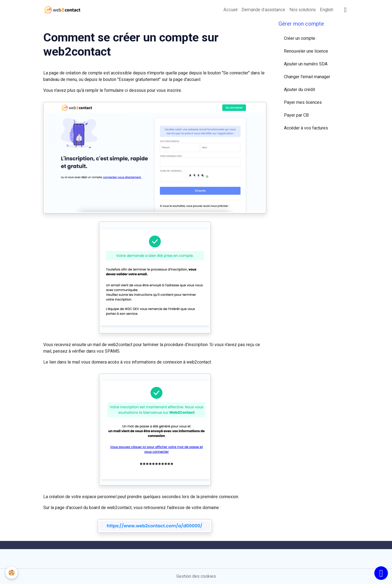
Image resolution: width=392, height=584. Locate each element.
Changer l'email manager (307, 77)
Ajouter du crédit (299, 90)
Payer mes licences (303, 102)
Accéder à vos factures (306, 128)
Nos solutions (303, 10)
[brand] (64, 10)
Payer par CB (296, 115)
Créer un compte (300, 38)
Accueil (230, 10)
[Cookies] (12, 573)
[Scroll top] (381, 573)
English (327, 10)
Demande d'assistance (264, 10)
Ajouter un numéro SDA (306, 64)
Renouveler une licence (306, 51)
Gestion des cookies (196, 576)
